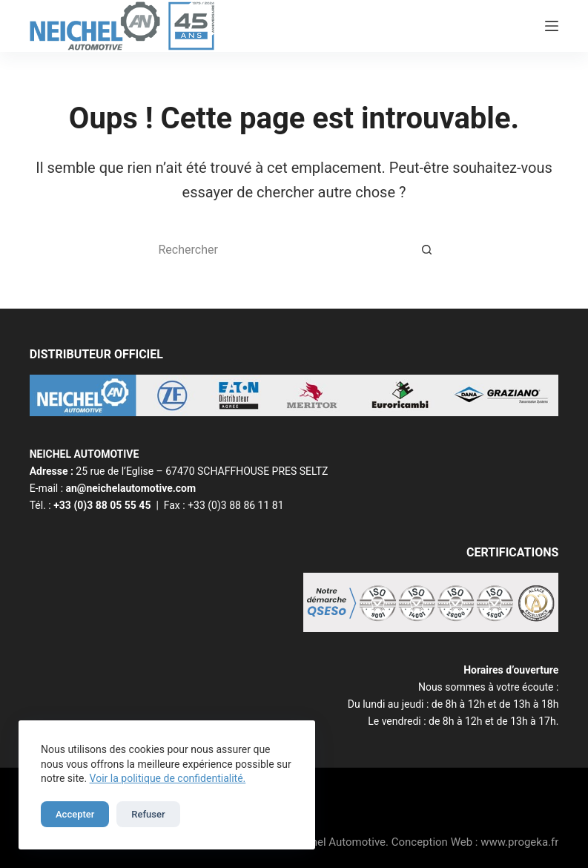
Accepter (75, 814)
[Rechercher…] (280, 249)
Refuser (148, 814)
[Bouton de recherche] (428, 249)
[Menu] (552, 26)
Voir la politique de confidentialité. (168, 778)
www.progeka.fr (519, 842)
